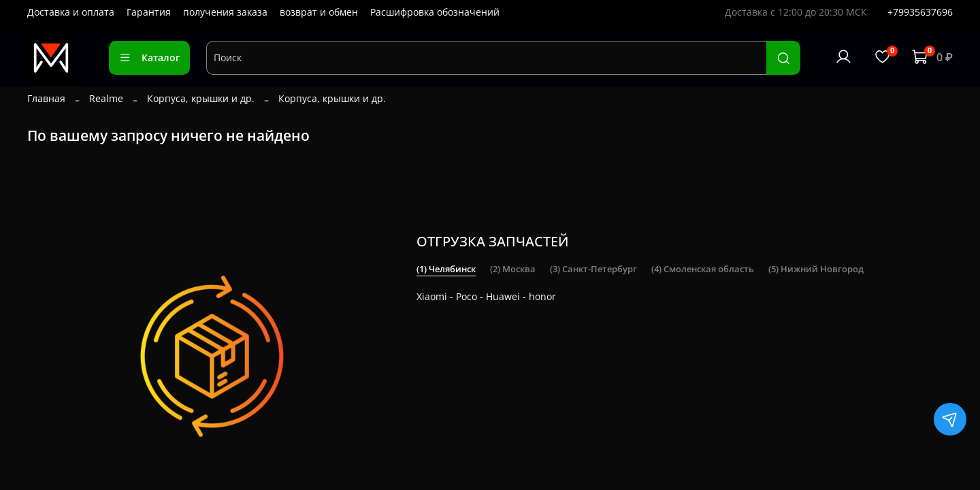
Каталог (149, 58)
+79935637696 (920, 12)
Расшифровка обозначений (435, 12)
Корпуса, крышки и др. (201, 98)
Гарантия (149, 12)
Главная (46, 98)
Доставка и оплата (71, 12)
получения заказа (225, 12)
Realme (106, 98)
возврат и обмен (319, 12)
